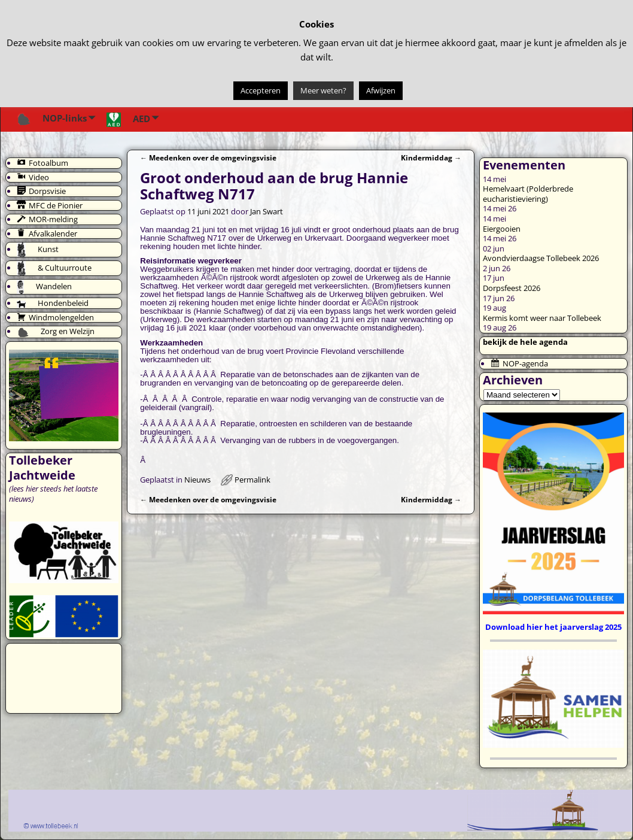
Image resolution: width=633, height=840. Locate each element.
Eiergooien (502, 229)
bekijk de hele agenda (525, 342)
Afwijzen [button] (381, 90)
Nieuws (197, 480)
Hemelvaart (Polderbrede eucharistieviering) (528, 194)
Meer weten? (323, 90)
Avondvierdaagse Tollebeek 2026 (541, 258)
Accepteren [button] (261, 90)
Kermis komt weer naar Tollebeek (542, 318)
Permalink (252, 480)
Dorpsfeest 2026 (512, 288)
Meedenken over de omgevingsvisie (208, 157)
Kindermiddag (431, 157)
